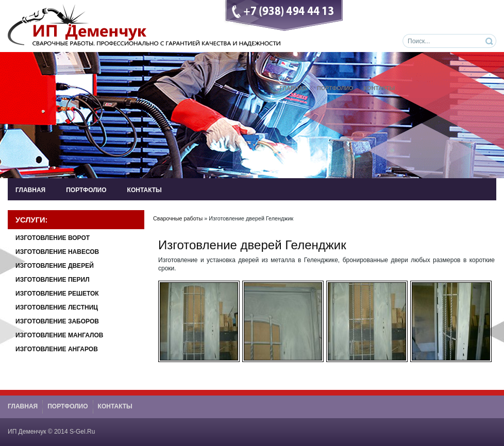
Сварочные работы (178, 218)
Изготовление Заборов (57, 321)
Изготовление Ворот (53, 238)
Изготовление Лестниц (57, 307)
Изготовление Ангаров (57, 349)
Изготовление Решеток (57, 294)
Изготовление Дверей (55, 266)
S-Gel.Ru (82, 432)
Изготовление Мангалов (60, 335)
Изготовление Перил (53, 280)
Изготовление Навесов (57, 252)
